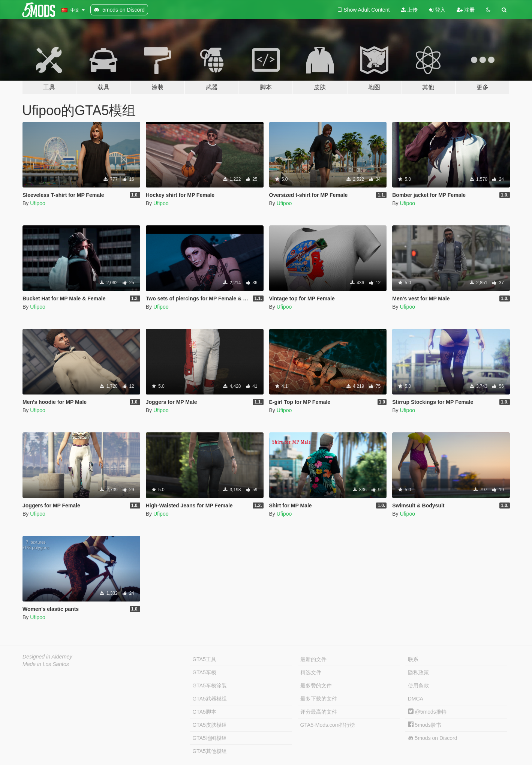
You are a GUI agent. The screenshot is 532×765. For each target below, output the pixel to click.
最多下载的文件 (319, 699)
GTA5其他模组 (210, 751)
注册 (466, 10)
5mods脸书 (425, 725)
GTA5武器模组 (210, 699)
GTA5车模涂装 (210, 685)
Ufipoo (37, 203)
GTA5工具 (204, 659)
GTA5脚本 (204, 712)
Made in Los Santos (46, 664)
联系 (413, 659)
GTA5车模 (204, 672)
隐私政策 (418, 672)
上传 (409, 10)
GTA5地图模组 (210, 738)
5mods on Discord (433, 738)
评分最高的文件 (319, 712)
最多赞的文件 (316, 685)
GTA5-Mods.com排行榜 (328, 725)
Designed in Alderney (47, 657)
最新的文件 (313, 659)
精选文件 (311, 672)
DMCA (416, 699)
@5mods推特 (427, 712)
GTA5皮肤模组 (210, 725)
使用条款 (418, 685)
